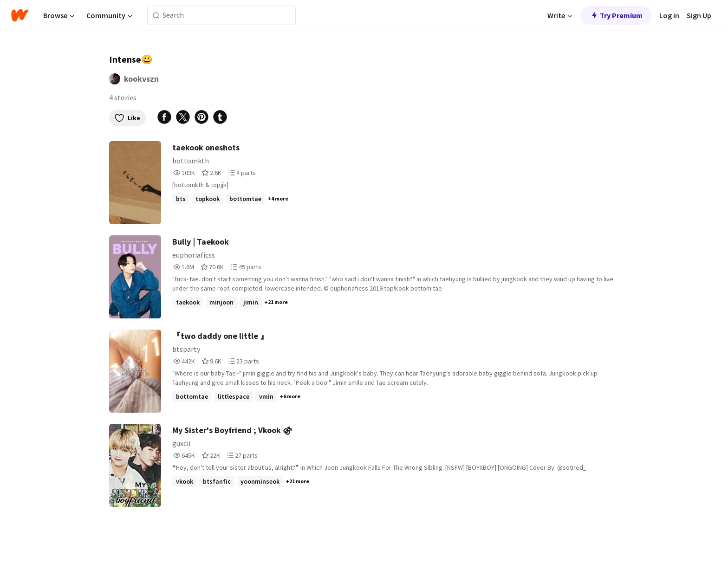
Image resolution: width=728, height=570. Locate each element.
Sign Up (699, 15)
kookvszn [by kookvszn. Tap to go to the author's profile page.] (141, 79)
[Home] (20, 15)
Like (127, 118)
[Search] (156, 16)
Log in (669, 15)
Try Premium (616, 15)
